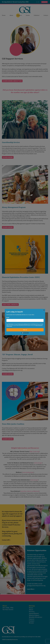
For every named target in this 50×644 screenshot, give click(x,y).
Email (8, 318)
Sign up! (25, 330)
